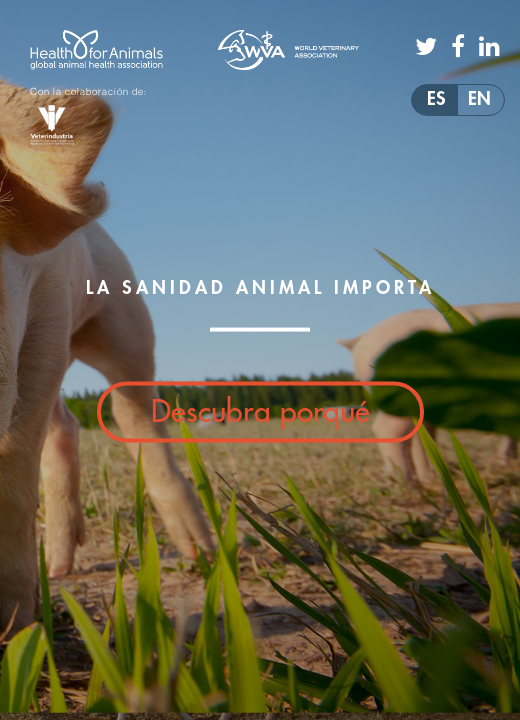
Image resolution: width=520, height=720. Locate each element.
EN (479, 99)
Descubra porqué (260, 412)
